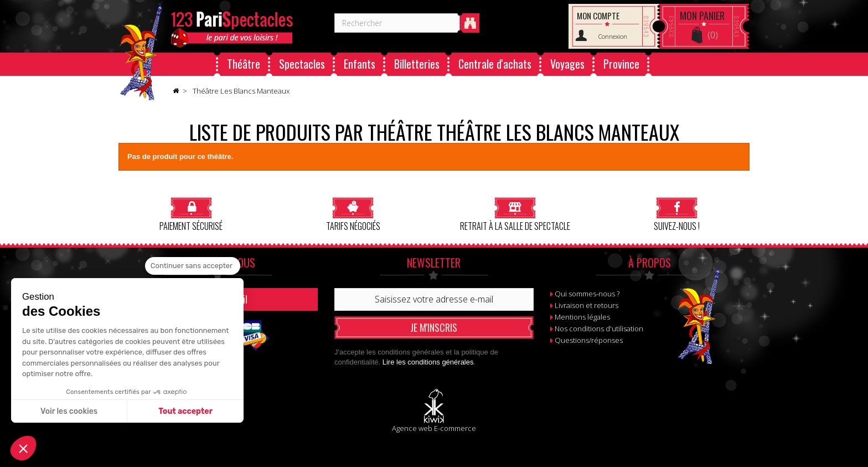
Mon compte (598, 16)
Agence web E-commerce (434, 428)
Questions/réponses (589, 340)
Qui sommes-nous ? (587, 294)
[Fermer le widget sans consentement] (193, 266)
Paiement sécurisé (191, 214)
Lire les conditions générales (428, 362)
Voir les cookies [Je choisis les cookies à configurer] (69, 411)
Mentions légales (582, 317)
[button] (23, 448)
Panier (702, 16)
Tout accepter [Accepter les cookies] (185, 411)
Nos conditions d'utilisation (599, 329)
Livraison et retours (587, 305)
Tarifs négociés (353, 214)
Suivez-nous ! (677, 214)
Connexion (613, 36)
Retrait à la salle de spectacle (515, 214)
